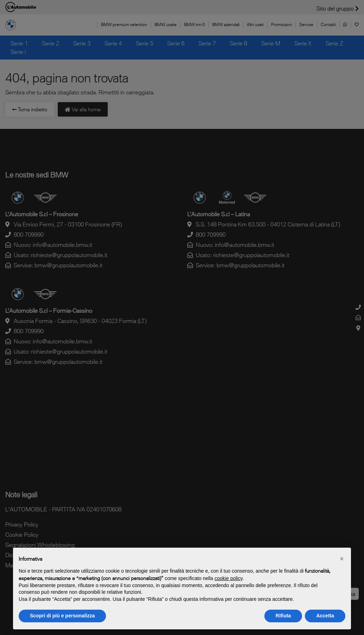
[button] (342, 559)
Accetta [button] (325, 616)
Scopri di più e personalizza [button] (62, 616)
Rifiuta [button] (283, 616)
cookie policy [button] (229, 578)
